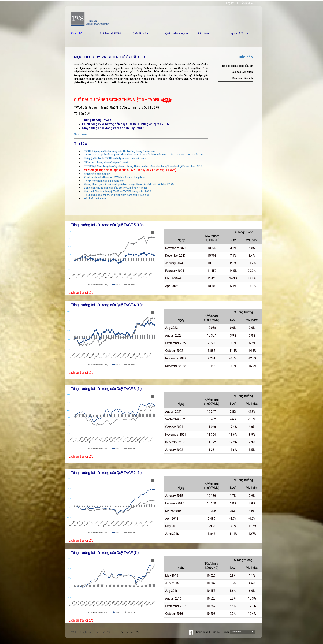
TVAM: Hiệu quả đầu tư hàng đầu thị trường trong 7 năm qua (120, 151)
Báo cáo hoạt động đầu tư (238, 66)
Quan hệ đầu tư (239, 33)
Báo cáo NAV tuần (242, 72)
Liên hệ (216, 632)
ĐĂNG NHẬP (247, 3)
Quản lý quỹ (140, 33)
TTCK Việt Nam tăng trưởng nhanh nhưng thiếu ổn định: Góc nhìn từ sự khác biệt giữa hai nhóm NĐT (143, 166)
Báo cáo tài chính (243, 78)
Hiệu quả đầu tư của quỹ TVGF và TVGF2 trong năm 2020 (118, 191)
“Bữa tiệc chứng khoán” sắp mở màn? (106, 162)
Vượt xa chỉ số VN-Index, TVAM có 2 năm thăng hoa (114, 177)
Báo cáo (204, 33)
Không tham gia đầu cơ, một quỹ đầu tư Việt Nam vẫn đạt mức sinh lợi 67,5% (129, 184)
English (230, 3)
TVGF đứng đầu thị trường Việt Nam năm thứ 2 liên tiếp (117, 195)
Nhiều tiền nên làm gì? (97, 174)
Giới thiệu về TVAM (110, 33)
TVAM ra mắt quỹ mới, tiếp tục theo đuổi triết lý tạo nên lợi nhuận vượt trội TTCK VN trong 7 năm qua (144, 155)
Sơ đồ (226, 632)
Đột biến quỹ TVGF (95, 198)
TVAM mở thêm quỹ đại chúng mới (104, 181)
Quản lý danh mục (177, 33)
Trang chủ (76, 33)
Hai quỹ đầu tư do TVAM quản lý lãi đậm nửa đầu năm (115, 158)
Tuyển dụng (202, 632)
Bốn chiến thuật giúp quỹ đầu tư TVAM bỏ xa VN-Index (116, 188)
